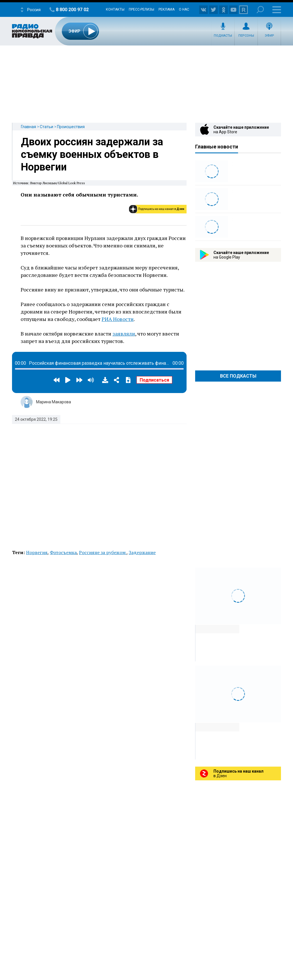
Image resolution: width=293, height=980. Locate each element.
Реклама (167, 9)
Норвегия (37, 552)
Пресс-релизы (141, 9)
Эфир (269, 36)
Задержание (142, 552)
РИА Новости (118, 319)
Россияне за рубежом (103, 552)
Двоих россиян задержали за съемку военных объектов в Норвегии (92, 154)
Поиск (260, 10)
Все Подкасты (238, 376)
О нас (184, 9)
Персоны (246, 36)
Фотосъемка (63, 552)
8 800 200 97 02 (72, 10)
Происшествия (71, 127)
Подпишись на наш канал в (161, 209)
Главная (28, 127)
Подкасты (223, 36)
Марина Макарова (54, 402)
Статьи (46, 127)
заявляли (124, 334)
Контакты (115, 9)
